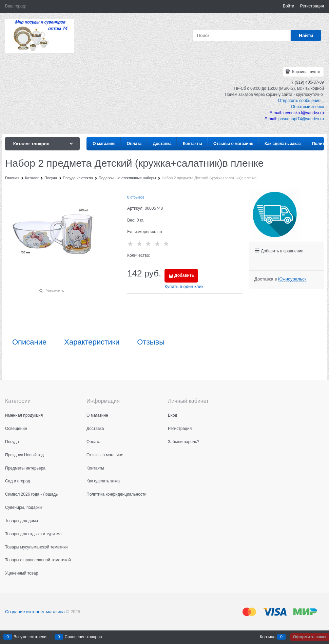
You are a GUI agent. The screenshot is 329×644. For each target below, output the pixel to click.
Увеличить (55, 291)
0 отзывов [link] (136, 197)
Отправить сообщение (299, 101)
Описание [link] (29, 342)
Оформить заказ (310, 637)
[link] (292, 279)
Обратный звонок (307, 107)
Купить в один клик (184, 286)
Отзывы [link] (151, 342)
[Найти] (306, 35)
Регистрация (312, 6)
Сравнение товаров (83, 637)
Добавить (184, 275)
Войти (289, 6)
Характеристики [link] (92, 342)
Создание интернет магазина (35, 612)
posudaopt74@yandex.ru (301, 119)
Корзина (268, 637)
